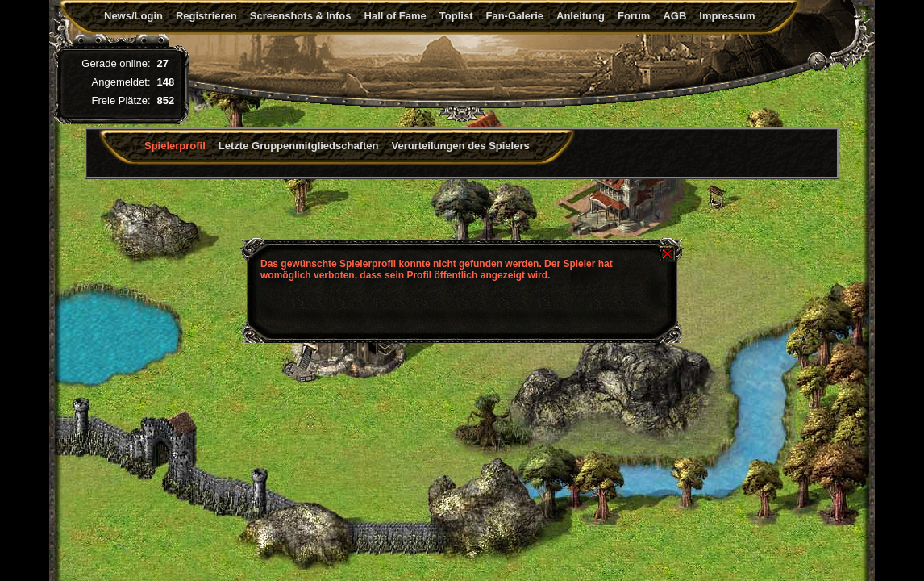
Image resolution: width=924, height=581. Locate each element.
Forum (634, 16)
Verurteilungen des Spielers (461, 146)
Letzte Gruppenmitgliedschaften (299, 146)
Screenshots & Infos (301, 16)
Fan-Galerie (514, 16)
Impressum (727, 16)
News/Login (133, 16)
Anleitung (581, 16)
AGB (674, 16)
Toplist (456, 16)
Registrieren (206, 16)
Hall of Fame (395, 16)
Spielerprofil (175, 146)
